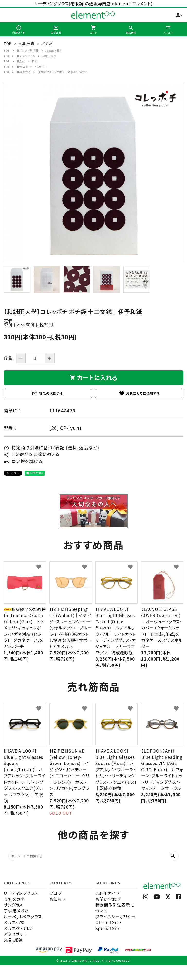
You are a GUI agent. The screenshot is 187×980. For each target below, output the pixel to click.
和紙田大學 (49, 56)
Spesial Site (108, 928)
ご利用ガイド (107, 893)
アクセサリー (16, 934)
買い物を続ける (23, 461)
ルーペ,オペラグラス (23, 916)
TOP (7, 50)
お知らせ (57, 899)
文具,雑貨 (13, 940)
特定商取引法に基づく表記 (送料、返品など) (51, 447)
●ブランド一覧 (26, 56)
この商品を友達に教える (32, 454)
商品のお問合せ (48, 393)
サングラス (13, 905)
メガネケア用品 (18, 928)
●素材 (21, 61)
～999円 (40, 67)
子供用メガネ (16, 911)
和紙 (35, 61)
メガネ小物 (14, 922)
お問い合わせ (108, 899)
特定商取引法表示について (115, 908)
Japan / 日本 (54, 50)
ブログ (56, 893)
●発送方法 (23, 72)
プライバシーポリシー (116, 916)
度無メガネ (14, 899)
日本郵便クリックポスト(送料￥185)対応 (63, 72)
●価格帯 (22, 67)
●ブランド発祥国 (27, 50)
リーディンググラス (21, 893)
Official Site (108, 922)
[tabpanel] (93, 173)
